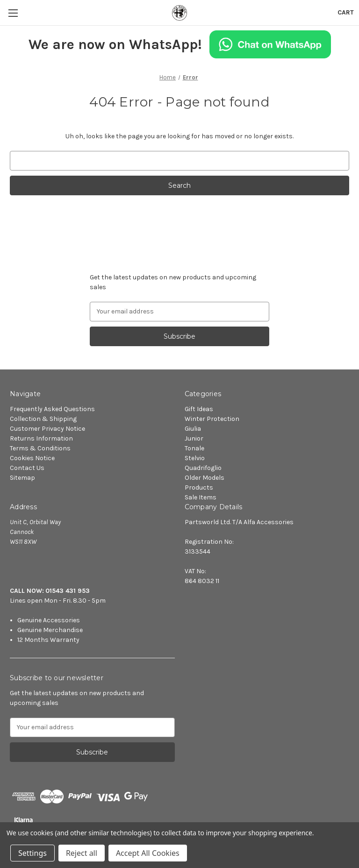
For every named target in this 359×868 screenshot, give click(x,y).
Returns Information (41, 438)
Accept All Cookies (148, 853)
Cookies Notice (32, 458)
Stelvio (195, 458)
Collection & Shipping (43, 419)
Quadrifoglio (203, 468)
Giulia (193, 429)
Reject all (82, 853)
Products (199, 487)
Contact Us (27, 468)
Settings (32, 853)
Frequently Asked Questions (52, 409)
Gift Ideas (199, 409)
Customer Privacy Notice (47, 429)
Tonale (194, 448)
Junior (194, 438)
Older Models (205, 478)
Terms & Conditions (40, 448)
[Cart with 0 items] (346, 12)
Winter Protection (212, 419)
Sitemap (22, 478)
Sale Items (201, 497)
